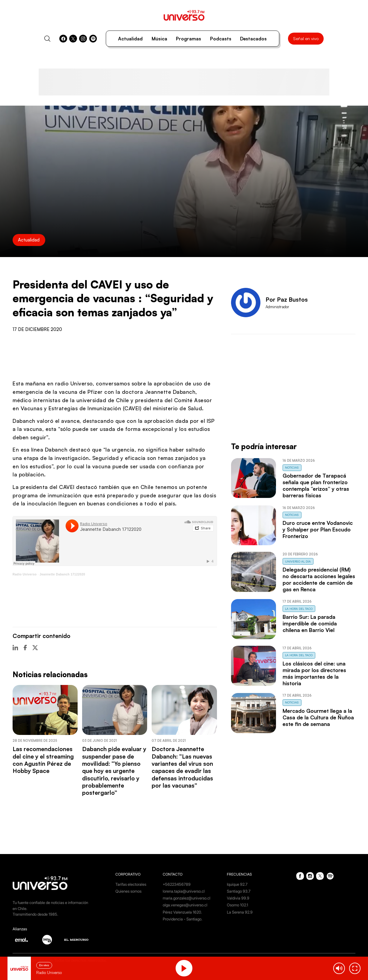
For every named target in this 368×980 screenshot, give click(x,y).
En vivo (44, 965)
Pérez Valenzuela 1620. (182, 912)
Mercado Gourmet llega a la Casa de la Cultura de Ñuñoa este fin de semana (318, 717)
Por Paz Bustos (287, 300)
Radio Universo (25, 574)
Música (159, 39)
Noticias (292, 467)
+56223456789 (177, 884)
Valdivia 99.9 (238, 898)
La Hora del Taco (299, 609)
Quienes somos (128, 891)
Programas (188, 39)
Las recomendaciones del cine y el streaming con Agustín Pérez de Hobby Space (43, 760)
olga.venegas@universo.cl (185, 905)
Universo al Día (298, 561)
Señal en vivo (306, 38)
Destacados (253, 39)
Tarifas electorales (131, 884)
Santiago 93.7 (239, 891)
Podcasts (221, 39)
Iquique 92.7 (237, 884)
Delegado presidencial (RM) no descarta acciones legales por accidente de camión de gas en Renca (319, 579)
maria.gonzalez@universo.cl (187, 898)
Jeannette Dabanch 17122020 (62, 574)
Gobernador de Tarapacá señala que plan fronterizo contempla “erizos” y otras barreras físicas (316, 485)
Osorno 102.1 (237, 905)
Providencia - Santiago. (183, 919)
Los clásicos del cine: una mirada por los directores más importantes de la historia (314, 673)
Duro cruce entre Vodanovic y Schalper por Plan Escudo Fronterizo (318, 529)
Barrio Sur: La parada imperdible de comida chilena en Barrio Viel (310, 623)
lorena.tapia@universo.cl (184, 891)
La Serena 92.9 (240, 912)
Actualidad (130, 39)
